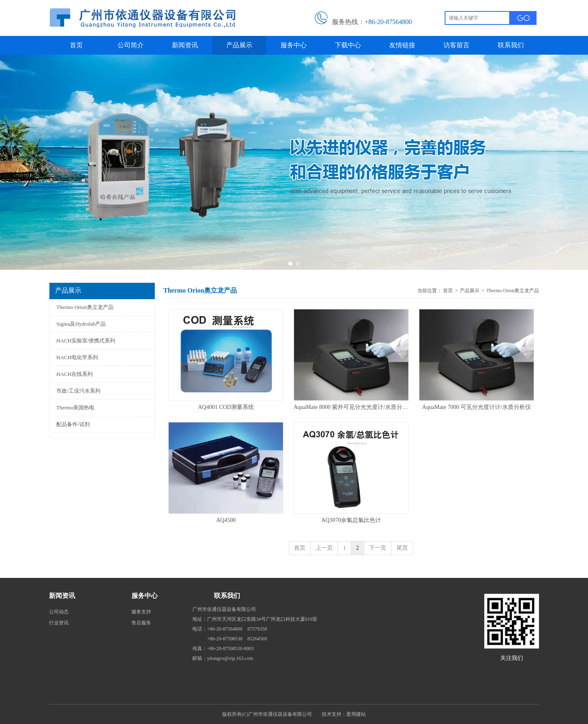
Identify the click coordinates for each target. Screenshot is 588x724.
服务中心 (145, 596)
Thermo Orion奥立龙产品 (513, 291)
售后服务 (141, 623)
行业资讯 (59, 623)
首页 (448, 291)
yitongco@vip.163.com (230, 658)
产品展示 (470, 291)
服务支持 (141, 612)
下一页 (378, 548)
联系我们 (227, 596)
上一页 (324, 548)
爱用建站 (356, 714)
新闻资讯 (62, 596)
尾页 (402, 548)
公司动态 (59, 612)
